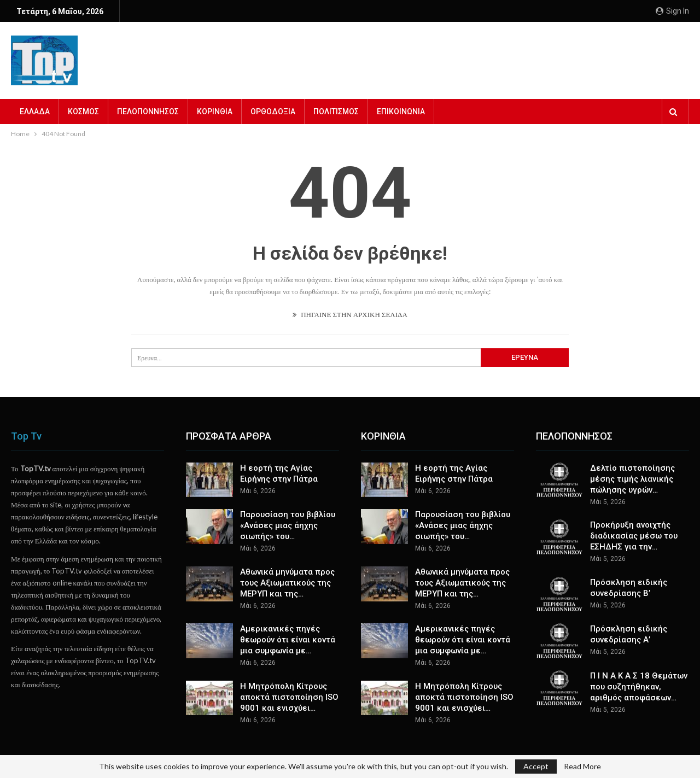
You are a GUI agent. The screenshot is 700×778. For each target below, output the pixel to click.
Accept (536, 766)
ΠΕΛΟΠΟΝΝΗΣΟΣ (148, 112)
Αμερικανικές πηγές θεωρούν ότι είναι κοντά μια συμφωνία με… (288, 640)
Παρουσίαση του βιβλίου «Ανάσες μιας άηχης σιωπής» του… (288, 525)
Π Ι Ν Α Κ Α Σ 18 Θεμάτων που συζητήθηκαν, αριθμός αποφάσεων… (639, 687)
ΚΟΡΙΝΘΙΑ (215, 112)
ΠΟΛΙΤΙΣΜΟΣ (336, 112)
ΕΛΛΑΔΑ (35, 112)
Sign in (672, 11)
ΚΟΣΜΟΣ (83, 112)
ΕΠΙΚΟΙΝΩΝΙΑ (401, 112)
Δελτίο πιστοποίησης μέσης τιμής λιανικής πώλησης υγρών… (632, 479)
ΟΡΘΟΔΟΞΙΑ (273, 112)
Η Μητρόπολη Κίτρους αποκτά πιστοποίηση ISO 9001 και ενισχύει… (289, 697)
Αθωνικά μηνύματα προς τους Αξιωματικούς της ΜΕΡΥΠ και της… (287, 583)
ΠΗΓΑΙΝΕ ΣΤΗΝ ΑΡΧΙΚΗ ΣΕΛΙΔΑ (350, 314)
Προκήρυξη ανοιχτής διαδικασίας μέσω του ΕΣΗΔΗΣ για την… (634, 536)
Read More (582, 767)
